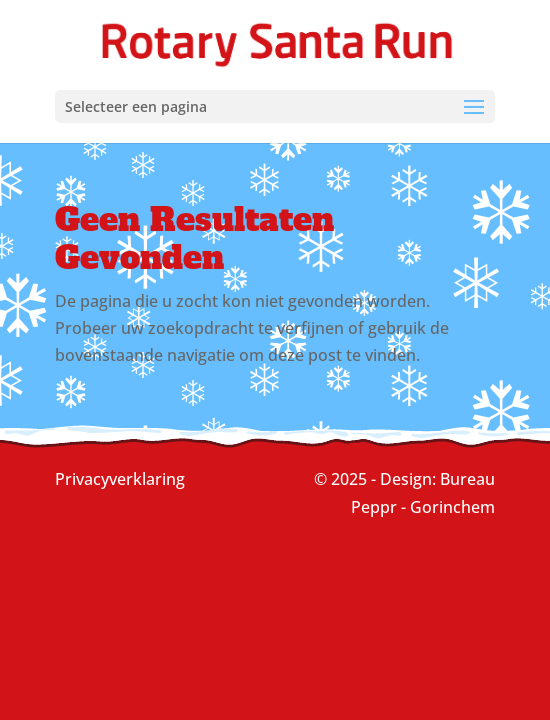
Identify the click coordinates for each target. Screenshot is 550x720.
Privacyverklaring (120, 479)
